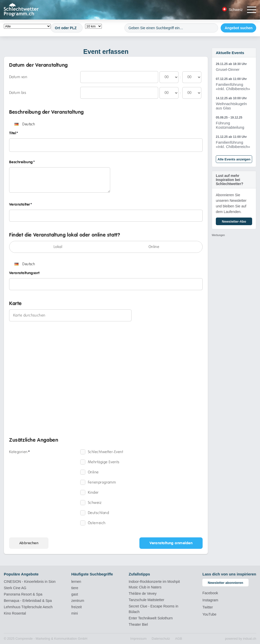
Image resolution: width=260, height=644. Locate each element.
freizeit (77, 607)
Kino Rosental (15, 613)
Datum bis (18, 93)
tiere (75, 588)
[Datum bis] (119, 93)
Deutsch (25, 124)
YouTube (209, 614)
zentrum (78, 601)
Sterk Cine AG (15, 588)
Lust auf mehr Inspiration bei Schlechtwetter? (230, 180)
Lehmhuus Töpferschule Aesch (28, 607)
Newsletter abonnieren (225, 583)
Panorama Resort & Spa (23, 594)
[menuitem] (138, 639)
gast (75, 594)
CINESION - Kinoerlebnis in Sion (30, 582)
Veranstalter (21, 204)
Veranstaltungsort (24, 273)
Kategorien (19, 452)
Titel (14, 133)
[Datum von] (119, 77)
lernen (76, 582)
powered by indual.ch (241, 639)
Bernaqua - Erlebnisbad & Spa (28, 601)
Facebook (210, 593)
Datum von (18, 77)
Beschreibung (22, 162)
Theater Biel (138, 624)
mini (75, 613)
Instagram (210, 600)
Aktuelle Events (230, 53)
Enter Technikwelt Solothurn (151, 618)
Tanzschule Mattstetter (147, 600)
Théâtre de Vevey (143, 593)
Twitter (208, 607)
